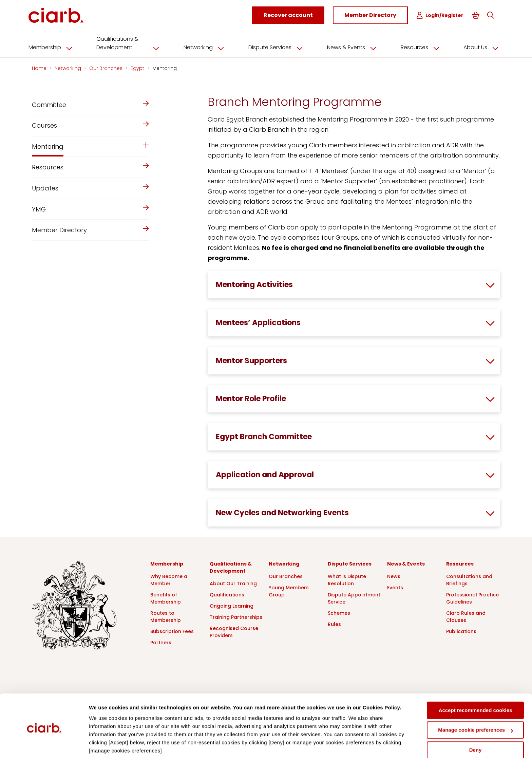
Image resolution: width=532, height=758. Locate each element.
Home (40, 67)
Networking (208, 47)
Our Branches (107, 67)
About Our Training (233, 583)
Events (395, 587)
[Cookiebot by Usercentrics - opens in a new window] (44, 745)
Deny (476, 725)
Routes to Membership (166, 616)
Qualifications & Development (133, 42)
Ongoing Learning (232, 605)
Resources (420, 47)
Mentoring (165, 67)
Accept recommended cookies (476, 686)
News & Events (353, 47)
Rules (334, 623)
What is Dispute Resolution (347, 579)
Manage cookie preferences (476, 705)
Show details (105, 745)
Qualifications (227, 594)
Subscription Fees (172, 630)
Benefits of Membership (166, 597)
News (394, 575)
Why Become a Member (169, 579)
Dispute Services (278, 47)
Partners (161, 642)
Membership (56, 47)
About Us (480, 47)
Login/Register (441, 15)
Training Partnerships (236, 616)
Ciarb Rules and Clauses (466, 616)
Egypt (138, 67)
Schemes (339, 612)
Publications (461, 630)
